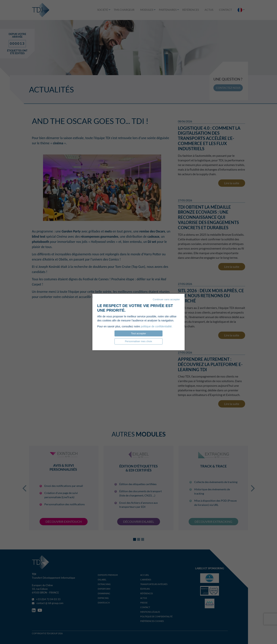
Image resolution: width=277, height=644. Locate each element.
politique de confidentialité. (156, 326)
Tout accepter (138, 333)
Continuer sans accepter (166, 299)
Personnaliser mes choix (138, 341)
